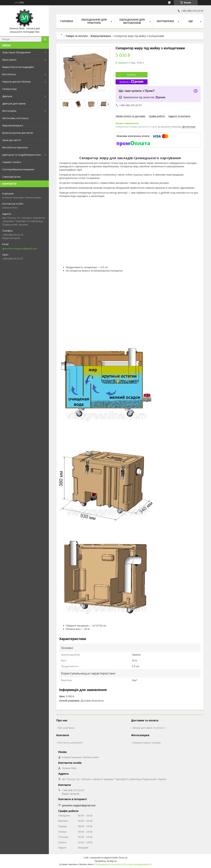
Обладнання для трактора (94, 21)
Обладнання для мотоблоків (132, 21)
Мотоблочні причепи (15, 147)
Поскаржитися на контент (109, 864)
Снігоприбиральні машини (18, 169)
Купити (132, 75)
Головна (67, 21)
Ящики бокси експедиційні (18, 67)
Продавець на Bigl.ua (105, 861)
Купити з (132, 82)
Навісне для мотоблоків (16, 82)
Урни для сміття (12, 140)
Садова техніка (12, 162)
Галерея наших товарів (147, 743)
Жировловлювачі (13, 125)
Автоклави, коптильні (15, 118)
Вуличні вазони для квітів (18, 133)
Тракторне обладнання (16, 52)
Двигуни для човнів (14, 104)
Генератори (9, 89)
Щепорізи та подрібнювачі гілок (22, 155)
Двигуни (7, 96)
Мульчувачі (9, 60)
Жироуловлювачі (101, 36)
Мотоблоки (9, 74)
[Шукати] (45, 39)
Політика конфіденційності (138, 864)
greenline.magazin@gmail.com (20, 248)
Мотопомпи (9, 111)
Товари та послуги (76, 36)
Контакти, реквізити (70, 743)
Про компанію (66, 728)
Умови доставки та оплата (149, 728)
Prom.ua (123, 858)
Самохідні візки (11, 177)
